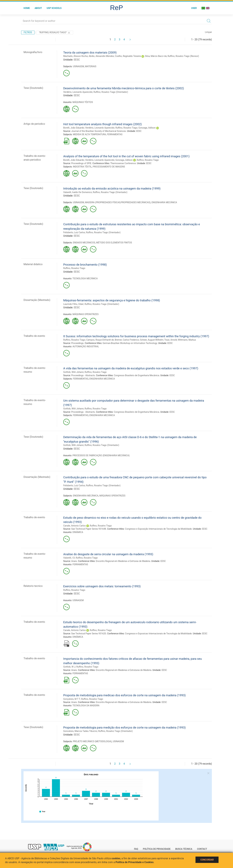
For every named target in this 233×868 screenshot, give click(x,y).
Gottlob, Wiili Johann (73, 372)
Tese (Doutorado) (33, 88)
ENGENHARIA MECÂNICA (164, 202)
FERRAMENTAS (115, 134)
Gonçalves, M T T (72, 699)
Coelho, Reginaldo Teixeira (128, 56)
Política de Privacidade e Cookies (135, 862)
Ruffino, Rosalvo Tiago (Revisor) (183, 56)
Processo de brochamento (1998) (85, 265)
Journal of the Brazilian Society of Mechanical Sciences (99, 131)
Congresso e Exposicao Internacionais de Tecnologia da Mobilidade (158, 634)
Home (27, 8)
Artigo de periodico (34, 124)
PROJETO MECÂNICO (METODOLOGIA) (92, 741)
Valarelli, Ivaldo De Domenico (78, 192)
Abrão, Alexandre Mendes (101, 56)
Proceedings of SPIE (81, 163)
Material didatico (33, 264)
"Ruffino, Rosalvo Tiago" (55, 33)
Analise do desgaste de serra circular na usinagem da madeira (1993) (108, 554)
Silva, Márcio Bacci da (156, 56)
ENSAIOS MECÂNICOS (84, 243)
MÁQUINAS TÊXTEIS (83, 102)
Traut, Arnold (171, 340)
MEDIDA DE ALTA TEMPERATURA (89, 134)
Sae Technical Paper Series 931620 (89, 634)
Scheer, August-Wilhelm (152, 340)
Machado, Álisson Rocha (75, 56)
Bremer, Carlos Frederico (127, 340)
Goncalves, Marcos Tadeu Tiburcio (80, 731)
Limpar (208, 32)
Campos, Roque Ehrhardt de (100, 340)
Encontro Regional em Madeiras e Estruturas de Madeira (124, 670)
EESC (77, 60)
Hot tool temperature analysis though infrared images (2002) (103, 124)
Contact (202, 849)
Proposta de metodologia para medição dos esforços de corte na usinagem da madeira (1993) (124, 727)
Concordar (207, 860)
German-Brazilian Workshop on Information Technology (130, 343)
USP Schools (54, 8)
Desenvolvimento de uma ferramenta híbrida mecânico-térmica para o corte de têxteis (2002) (124, 88)
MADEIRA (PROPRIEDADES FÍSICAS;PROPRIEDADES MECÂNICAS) (118, 202)
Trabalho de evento (34, 336)
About (38, 8)
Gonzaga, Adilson (147, 128)
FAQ (136, 849)
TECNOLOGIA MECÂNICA (85, 278)
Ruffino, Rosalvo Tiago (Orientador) (111, 92)
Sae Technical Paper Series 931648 (89, 529)
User (194, 8)
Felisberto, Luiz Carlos (74, 232)
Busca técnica (184, 849)
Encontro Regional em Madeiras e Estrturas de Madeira (123, 561)
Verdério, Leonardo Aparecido (78, 92)
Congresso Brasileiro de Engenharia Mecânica (136, 375)
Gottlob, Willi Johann (73, 445)
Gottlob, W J (69, 667)
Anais (74, 561)
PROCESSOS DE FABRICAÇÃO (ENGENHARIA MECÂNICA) (101, 455)
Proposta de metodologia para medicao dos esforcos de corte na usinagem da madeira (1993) (124, 695)
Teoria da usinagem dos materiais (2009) (90, 53)
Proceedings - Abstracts (83, 375)
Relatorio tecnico (33, 586)
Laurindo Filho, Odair (73, 304)
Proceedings (77, 343)
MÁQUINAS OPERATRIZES (86, 314)
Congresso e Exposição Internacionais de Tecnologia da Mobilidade (158, 529)
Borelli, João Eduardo (74, 128)
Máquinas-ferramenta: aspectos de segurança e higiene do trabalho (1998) (112, 300)
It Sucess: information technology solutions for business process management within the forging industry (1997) (136, 336)
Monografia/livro (33, 52)
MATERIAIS (91, 66)
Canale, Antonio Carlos (74, 526)
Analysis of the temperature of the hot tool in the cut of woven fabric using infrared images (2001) (126, 156)
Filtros (28, 32)
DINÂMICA (78, 532)
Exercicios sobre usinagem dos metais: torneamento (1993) (102, 586)
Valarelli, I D (69, 558)
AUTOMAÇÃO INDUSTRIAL (86, 346)
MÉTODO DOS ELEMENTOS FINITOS (114, 243)
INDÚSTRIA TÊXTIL (82, 167)
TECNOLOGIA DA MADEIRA (86, 705)
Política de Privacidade (157, 849)
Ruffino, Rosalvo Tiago (126, 128)
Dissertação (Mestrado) (37, 300)
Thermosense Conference (123, 163)
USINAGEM (79, 66)
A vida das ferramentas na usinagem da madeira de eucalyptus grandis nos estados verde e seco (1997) (131, 368)
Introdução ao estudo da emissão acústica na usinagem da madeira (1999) (112, 188)
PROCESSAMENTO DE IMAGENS (109, 167)
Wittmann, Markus (187, 340)
